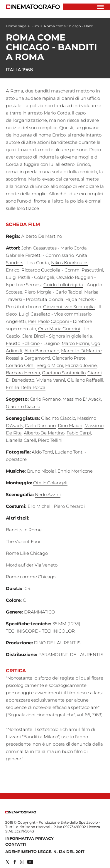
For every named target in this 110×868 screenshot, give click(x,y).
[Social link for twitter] (7, 862)
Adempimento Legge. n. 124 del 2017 (45, 852)
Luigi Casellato (34, 314)
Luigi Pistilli (18, 277)
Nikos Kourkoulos (70, 263)
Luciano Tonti (69, 452)
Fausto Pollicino (23, 343)
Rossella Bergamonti (28, 358)
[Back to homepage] (21, 812)
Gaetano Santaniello (64, 373)
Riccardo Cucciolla (41, 270)
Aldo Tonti (42, 452)
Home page (16, 26)
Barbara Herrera (23, 373)
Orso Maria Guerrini (59, 329)
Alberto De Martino (42, 236)
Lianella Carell (21, 440)
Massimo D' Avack (82, 399)
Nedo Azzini (48, 494)
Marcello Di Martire (81, 351)
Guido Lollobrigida (63, 285)
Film (35, 26)
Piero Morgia (38, 292)
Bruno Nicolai (41, 471)
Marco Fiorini (75, 343)
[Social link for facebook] (15, 862)
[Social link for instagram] (22, 862)
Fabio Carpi (79, 433)
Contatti (16, 844)
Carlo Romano (45, 399)
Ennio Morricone (75, 471)
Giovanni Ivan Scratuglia (69, 307)
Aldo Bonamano (42, 351)
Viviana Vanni (51, 380)
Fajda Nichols (80, 299)
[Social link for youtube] (30, 862)
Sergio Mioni (50, 365)
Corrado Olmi (20, 365)
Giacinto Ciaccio (23, 406)
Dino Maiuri (70, 425)
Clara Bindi (33, 336)
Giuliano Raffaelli (85, 380)
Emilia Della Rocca (26, 387)
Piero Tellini (50, 440)
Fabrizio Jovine (81, 365)
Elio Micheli (40, 506)
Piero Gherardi (69, 506)
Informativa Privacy (29, 838)
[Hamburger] (100, 7)
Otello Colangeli (50, 483)
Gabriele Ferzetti (24, 255)
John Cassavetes (39, 248)
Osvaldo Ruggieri (75, 277)
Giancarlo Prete (69, 358)
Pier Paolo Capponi (48, 321)
